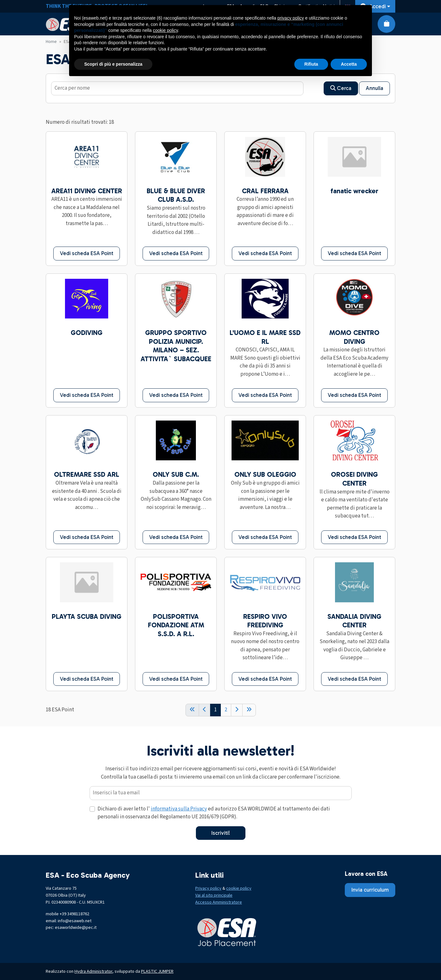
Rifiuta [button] (311, 64)
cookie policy (239, 888)
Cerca (341, 88)
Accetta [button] (349, 64)
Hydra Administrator (93, 971)
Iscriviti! (221, 833)
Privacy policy (208, 888)
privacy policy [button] (291, 18)
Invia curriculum (370, 890)
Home (51, 42)
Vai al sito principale (214, 895)
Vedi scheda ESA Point (87, 253)
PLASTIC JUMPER (157, 971)
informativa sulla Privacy (179, 809)
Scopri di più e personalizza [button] (113, 64)
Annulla (374, 88)
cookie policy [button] (165, 30)
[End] (249, 710)
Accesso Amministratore (219, 902)
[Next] (237, 710)
